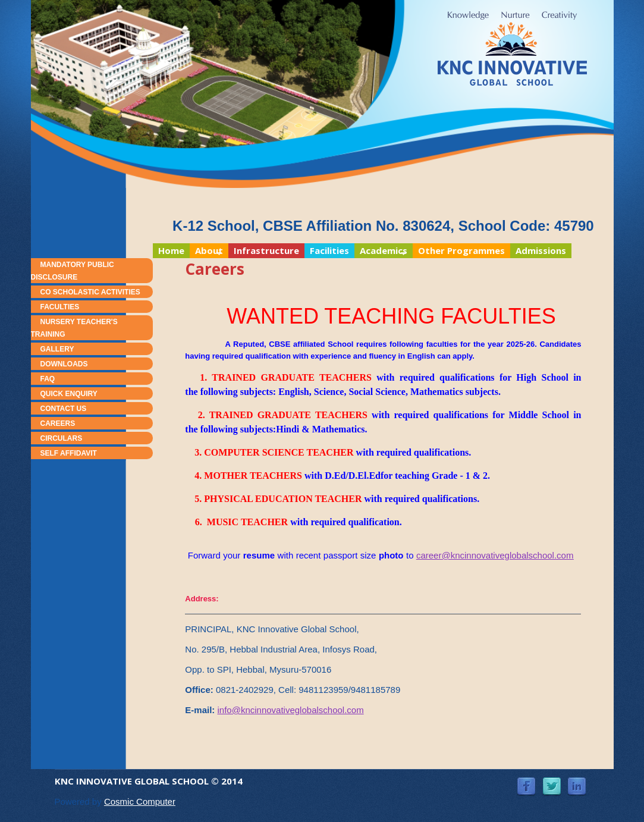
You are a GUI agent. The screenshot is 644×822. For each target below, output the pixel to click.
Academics (381, 251)
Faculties (60, 307)
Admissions (541, 250)
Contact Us (64, 409)
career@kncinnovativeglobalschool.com (495, 555)
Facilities (329, 250)
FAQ (48, 379)
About (206, 251)
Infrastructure (266, 250)
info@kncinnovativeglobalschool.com (290, 710)
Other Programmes (461, 250)
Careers (58, 423)
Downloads (64, 364)
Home (171, 250)
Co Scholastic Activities (90, 292)
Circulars (62, 438)
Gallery (57, 349)
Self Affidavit (69, 453)
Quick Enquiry (69, 394)
